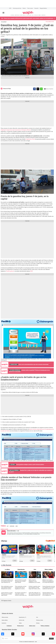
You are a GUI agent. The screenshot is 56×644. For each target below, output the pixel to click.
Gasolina (12, 526)
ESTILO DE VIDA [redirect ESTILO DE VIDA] (29, 15)
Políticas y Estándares (45, 626)
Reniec (24, 8)
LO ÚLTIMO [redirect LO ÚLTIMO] (12, 15)
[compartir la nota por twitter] (38, 89)
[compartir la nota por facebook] (34, 89)
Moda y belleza (5, 620)
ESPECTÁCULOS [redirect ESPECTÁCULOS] (17, 15)
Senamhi (36, 8)
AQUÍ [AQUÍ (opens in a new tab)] (31, 271)
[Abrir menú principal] (3, 13)
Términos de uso (20, 626)
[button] (54, 18)
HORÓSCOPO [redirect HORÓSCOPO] (43, 15)
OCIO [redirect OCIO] (33, 15)
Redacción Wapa (7, 89)
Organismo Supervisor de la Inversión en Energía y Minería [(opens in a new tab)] (16, 130)
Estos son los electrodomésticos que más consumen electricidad (34, 364)
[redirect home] (28, 14)
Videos (20, 623)
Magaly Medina (43, 8)
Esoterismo (4, 623)
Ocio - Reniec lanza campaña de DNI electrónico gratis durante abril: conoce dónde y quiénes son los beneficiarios (27, 18)
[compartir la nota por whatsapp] (41, 89)
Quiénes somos (32, 626)
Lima (17, 526)
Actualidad (4, 22)
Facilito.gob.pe (10, 271)
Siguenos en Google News (49, 89)
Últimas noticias (5, 617)
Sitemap (38, 623)
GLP (8, 526)
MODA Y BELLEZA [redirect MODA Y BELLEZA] (23, 15)
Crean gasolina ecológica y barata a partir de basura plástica (30, 465)
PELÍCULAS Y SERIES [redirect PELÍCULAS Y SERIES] (37, 15)
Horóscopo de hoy (17, 8)
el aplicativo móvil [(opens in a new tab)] (30, 139)
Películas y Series (40, 620)
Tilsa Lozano (30, 8)
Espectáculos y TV (23, 617)
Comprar (15, 561)
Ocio (37, 617)
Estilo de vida (22, 620)
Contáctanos (9, 626)
